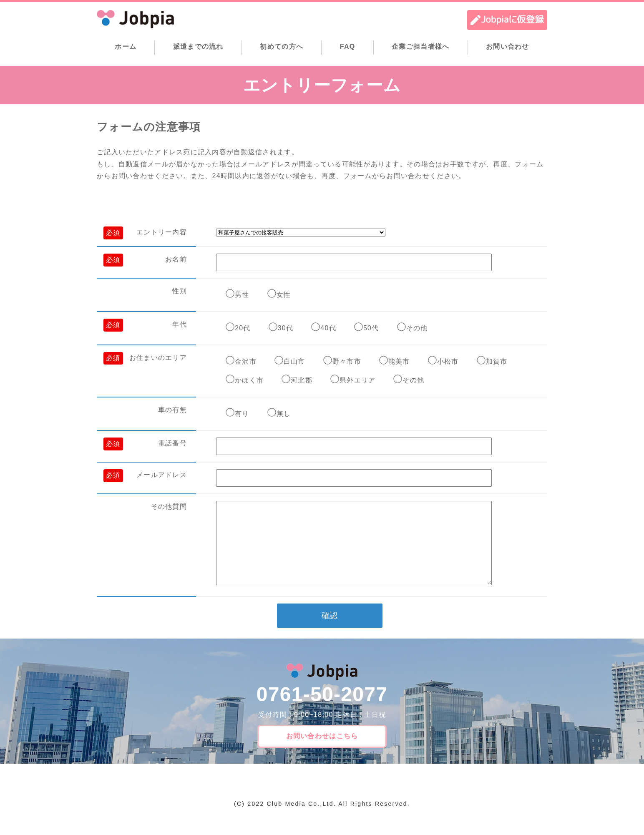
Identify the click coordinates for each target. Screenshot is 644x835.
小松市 (448, 361)
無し (284, 414)
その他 (417, 328)
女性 (284, 295)
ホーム (126, 47)
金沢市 (246, 361)
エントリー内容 (162, 232)
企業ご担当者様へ (420, 47)
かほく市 (249, 380)
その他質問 (169, 507)
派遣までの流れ (198, 47)
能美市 (399, 361)
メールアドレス (162, 475)
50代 (371, 328)
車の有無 (172, 410)
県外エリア (357, 380)
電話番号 (172, 443)
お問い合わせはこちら (322, 753)
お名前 (176, 259)
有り (242, 414)
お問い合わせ (508, 47)
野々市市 (347, 361)
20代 (243, 328)
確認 (330, 632)
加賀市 (497, 361)
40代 (328, 328)
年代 (180, 324)
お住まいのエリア (158, 358)
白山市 (294, 361)
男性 (242, 295)
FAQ (348, 47)
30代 (286, 328)
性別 (180, 291)
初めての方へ (282, 47)
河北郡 (302, 380)
